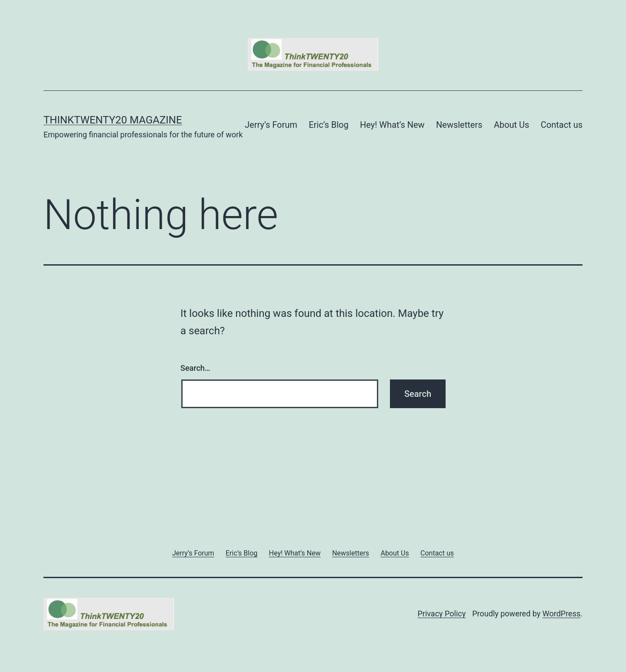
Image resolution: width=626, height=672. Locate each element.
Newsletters (459, 125)
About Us (512, 125)
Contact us (562, 125)
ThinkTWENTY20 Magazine (113, 120)
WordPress (561, 614)
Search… (195, 368)
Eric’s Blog (329, 125)
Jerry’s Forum (271, 125)
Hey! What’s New (392, 125)
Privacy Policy (441, 614)
